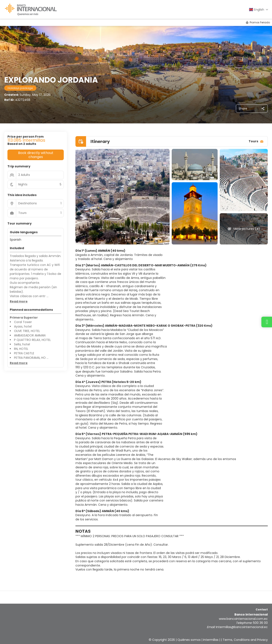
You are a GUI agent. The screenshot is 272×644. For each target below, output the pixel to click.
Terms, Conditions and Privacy (245, 640)
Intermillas (211, 640)
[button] (19, 302)
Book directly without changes (36, 155)
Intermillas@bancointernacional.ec (242, 627)
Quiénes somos (189, 640)
